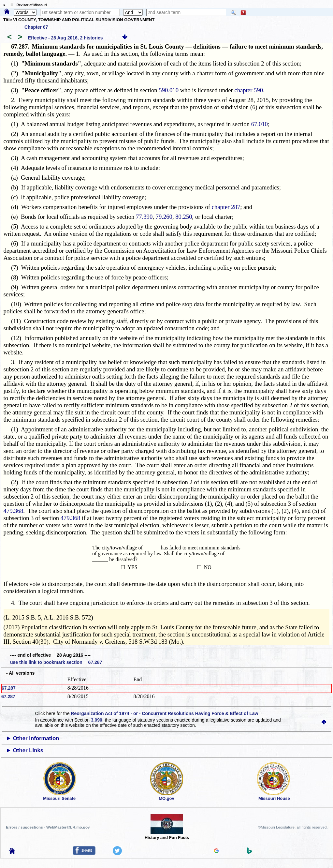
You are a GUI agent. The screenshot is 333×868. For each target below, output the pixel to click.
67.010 (260, 124)
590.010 (169, 90)
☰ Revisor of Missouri (27, 5)
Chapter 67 (36, 27)
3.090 (97, 720)
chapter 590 (249, 90)
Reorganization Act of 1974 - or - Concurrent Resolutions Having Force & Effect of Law (164, 713)
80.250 (184, 217)
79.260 (164, 217)
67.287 (9, 688)
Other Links (28, 750)
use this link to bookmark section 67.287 (56, 662)
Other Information (36, 738)
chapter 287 (226, 207)
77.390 (144, 217)
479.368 (14, 511)
